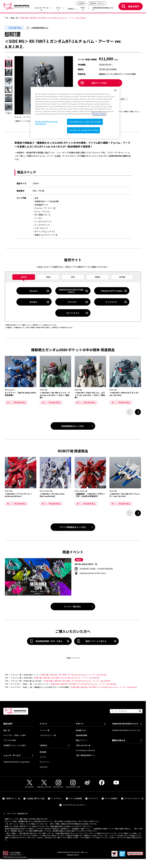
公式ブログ (44, 767)
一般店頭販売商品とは (39, 28)
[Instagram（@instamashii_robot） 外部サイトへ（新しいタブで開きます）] (73, 784)
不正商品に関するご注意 (35, 798)
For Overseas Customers (85, 750)
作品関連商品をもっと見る (72, 426)
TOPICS (71, 9)
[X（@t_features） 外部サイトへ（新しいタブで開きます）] (30, 784)
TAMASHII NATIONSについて (103, 9)
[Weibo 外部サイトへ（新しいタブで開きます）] (87, 783)
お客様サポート (13, 798)
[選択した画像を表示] (9, 64)
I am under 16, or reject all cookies (85, 122)
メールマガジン (57, 798)
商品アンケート (81, 740)
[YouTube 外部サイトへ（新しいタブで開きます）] (116, 783)
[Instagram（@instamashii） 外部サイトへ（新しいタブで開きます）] (59, 784)
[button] (9, 113)
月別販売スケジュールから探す (15, 745)
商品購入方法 (81, 730)
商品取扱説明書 (81, 735)
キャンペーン (44, 762)
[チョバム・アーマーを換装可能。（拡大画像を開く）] (44, 85)
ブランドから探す (10, 740)
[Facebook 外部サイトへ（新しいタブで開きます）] (102, 783)
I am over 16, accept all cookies (83, 130)
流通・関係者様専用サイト (86, 755)
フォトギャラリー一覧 (48, 735)
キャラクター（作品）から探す (15, 735)
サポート (83, 9)
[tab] (24, 277)
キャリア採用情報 (75, 798)
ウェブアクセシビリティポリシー (74, 805)
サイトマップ (93, 798)
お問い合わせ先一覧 (83, 745)
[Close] (115, 90)
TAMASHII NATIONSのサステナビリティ (126, 730)
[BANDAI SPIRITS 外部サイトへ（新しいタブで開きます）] (122, 855)
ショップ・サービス (42, 9)
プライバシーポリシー (134, 798)
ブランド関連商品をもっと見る (73, 527)
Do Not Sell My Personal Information (15, 857)
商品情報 (43, 752)
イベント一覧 (44, 730)
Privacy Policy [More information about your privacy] (99, 114)
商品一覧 (7, 730)
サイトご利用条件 (111, 798)
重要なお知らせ (119, 740)
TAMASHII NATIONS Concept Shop (17, 762)
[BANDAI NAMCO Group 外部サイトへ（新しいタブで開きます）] (135, 855)
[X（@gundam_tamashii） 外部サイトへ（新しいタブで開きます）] (44, 784)
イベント (58, 9)
